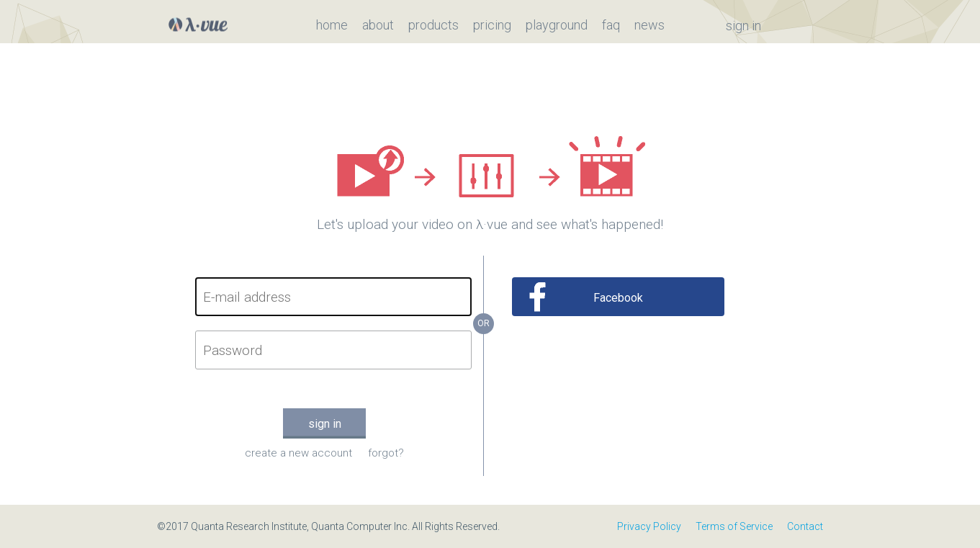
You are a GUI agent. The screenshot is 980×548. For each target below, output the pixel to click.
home (332, 25)
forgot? (386, 453)
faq (611, 25)
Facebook (618, 298)
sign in (743, 26)
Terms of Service (734, 526)
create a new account (298, 453)
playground (557, 25)
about (378, 25)
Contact (805, 526)
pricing (492, 25)
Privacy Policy (649, 526)
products (433, 25)
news (649, 25)
